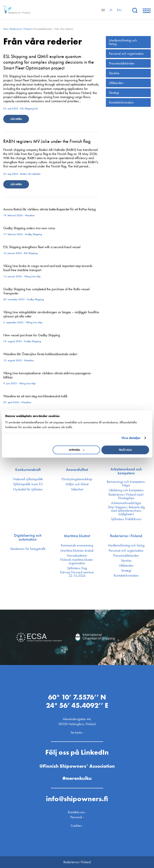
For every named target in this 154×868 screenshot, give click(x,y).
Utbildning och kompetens (126, 490)
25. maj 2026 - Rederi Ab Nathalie (22, 174)
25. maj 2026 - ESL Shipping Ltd (20, 109)
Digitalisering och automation (28, 537)
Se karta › (77, 732)
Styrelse (114, 73)
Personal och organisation (126, 54)
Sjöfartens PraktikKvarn (126, 519)
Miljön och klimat (77, 484)
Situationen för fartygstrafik (28, 549)
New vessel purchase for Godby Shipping (32, 335)
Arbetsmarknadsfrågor (126, 503)
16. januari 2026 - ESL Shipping (20, 253)
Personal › (77, 817)
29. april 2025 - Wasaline (17, 402)
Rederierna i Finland (21, 29)
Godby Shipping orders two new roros (29, 228)
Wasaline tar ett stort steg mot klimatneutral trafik (35, 396)
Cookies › (77, 826)
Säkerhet (77, 489)
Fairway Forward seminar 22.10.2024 (77, 574)
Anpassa (76, 450)
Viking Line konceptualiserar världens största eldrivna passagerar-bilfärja (47, 375)
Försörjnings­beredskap (77, 479)
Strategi (114, 93)
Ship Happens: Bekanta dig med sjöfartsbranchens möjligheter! (126, 511)
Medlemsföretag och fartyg (123, 42)
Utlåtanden (116, 83)
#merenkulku (77, 778)
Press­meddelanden (122, 63)
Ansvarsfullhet (77, 470)
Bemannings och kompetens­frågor (126, 484)
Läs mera (16, 119)
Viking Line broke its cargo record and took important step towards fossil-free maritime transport (48, 268)
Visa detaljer (131, 438)
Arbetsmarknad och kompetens (126, 471)
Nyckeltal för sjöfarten (28, 489)
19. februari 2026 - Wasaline (19, 215)
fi (111, 10)
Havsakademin (77, 556)
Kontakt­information (121, 102)
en (119, 10)
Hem (6, 29)
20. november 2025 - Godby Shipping (24, 299)
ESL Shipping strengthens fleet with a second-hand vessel (42, 247)
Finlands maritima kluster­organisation (77, 561)
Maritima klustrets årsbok (77, 551)
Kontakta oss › (77, 812)
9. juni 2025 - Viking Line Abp (19, 383)
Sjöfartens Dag (77, 568)
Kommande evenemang (77, 545)
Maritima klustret (77, 536)
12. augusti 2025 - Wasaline (19, 360)
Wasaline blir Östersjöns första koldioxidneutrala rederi (40, 354)
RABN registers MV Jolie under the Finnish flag (47, 141)
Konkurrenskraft (28, 470)
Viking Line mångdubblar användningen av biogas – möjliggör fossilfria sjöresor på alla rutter (51, 314)
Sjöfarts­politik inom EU (28, 484)
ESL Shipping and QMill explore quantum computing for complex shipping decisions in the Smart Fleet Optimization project (49, 62)
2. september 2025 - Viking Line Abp (23, 322)
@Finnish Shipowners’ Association (77, 766)
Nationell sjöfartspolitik (28, 479)
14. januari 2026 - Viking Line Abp (22, 276)
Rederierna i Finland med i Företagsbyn (126, 496)
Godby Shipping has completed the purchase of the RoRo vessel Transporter (46, 291)
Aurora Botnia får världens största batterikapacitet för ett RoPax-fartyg (49, 209)
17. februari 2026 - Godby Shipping (23, 234)
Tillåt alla (125, 450)
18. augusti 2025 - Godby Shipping (22, 341)
